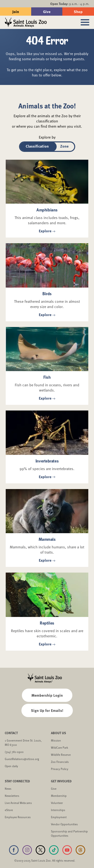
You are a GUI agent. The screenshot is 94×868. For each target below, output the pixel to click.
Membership (59, 796)
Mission (56, 740)
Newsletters (12, 796)
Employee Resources (18, 817)
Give (47, 12)
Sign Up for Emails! (47, 710)
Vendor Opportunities (64, 824)
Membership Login (47, 695)
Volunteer (57, 803)
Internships (58, 810)
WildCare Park (59, 747)
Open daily (11, 766)
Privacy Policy (60, 769)
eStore (9, 810)
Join (16, 12)
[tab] (37, 147)
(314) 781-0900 (14, 752)
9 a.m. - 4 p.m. (70, 4)
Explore (47, 231)
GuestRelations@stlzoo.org (22, 759)
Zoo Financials (60, 762)
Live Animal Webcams (18, 803)
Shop (78, 12)
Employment (59, 817)
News (8, 789)
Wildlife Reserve (61, 755)
